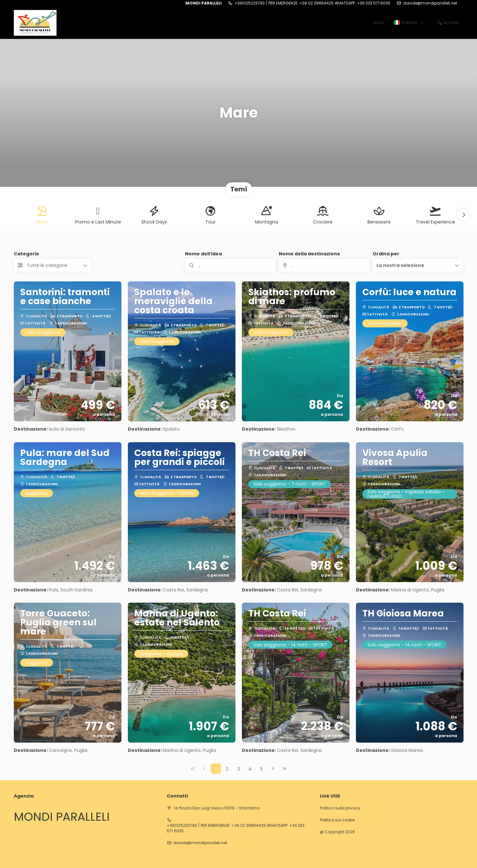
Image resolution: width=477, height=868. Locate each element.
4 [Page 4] (250, 769)
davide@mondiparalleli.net (430, 3)
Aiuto (378, 23)
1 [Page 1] (216, 769)
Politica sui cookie (337, 820)
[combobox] (324, 265)
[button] (464, 215)
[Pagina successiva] (273, 769)
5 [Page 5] (261, 769)
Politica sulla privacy (340, 808)
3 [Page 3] (239, 769)
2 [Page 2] (227, 769)
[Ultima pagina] (285, 769)
